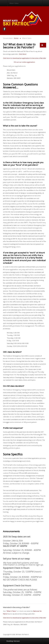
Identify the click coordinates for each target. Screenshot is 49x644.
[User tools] (43, 45)
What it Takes (11, 611)
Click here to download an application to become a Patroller (25, 58)
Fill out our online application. (25, 62)
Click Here (22, 54)
